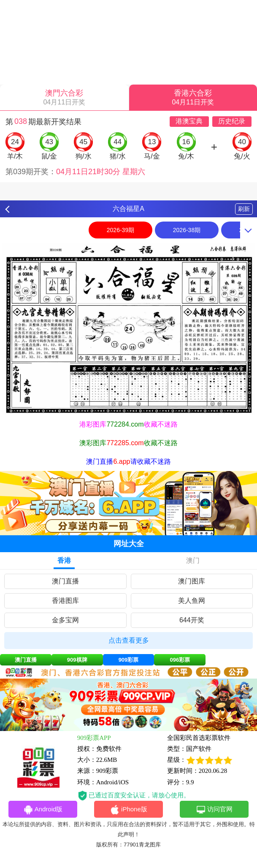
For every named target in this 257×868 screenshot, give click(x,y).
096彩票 (180, 660)
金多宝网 (65, 620)
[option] (128, 329)
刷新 (244, 209)
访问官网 (214, 810)
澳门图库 (192, 581)
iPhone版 (128, 810)
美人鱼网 (192, 601)
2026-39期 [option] (120, 230)
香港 (64, 560)
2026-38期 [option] (187, 230)
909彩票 (129, 660)
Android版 (43, 810)
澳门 (193, 560)
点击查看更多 (129, 640)
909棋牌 (77, 660)
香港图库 (65, 601)
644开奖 (192, 620)
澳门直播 (65, 581)
